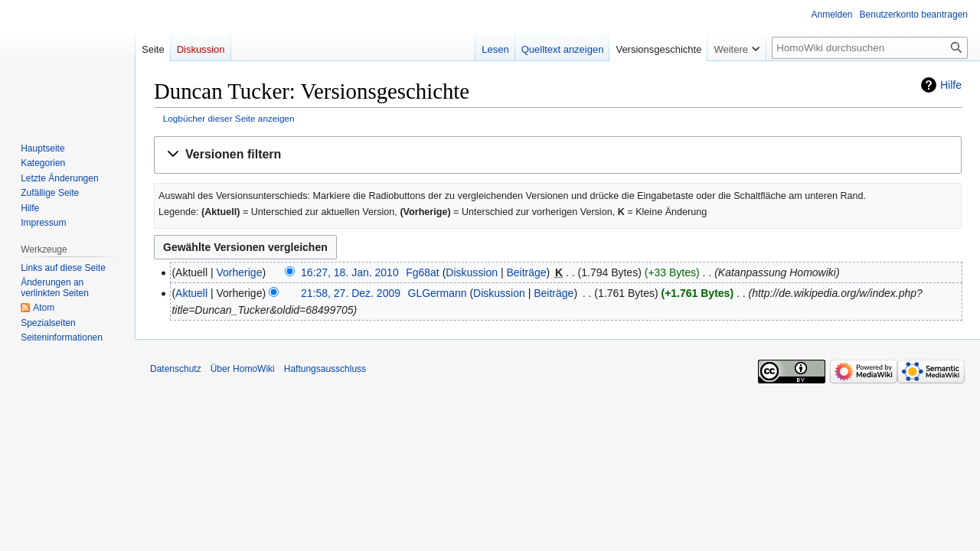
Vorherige (240, 272)
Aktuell (191, 293)
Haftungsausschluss (325, 369)
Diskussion (472, 272)
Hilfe (951, 85)
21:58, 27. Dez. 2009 (351, 293)
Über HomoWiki (243, 369)
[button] (558, 155)
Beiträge (526, 272)
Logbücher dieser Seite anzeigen (229, 118)
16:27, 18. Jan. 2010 (350, 272)
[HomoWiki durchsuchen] (870, 48)
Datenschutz (176, 369)
